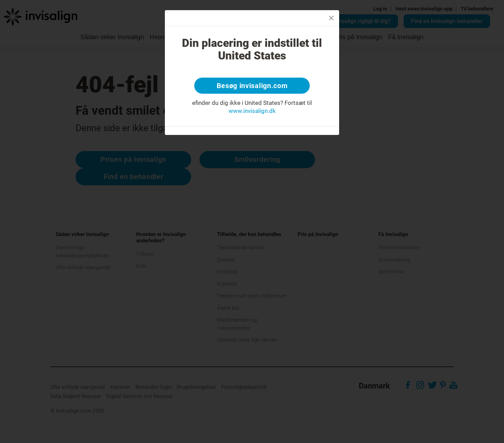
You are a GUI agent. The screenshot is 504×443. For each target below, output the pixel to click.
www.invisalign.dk (252, 111)
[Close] (331, 18)
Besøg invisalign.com (252, 86)
